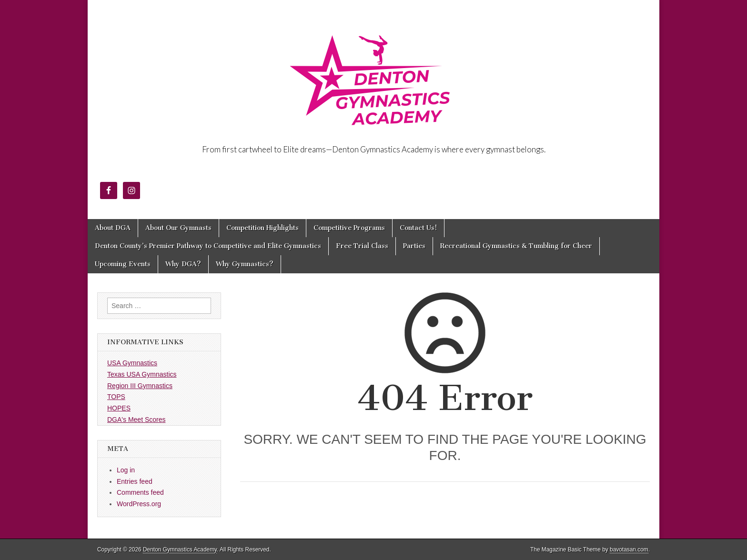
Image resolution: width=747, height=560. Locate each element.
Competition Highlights (262, 228)
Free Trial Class (362, 246)
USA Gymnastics (132, 363)
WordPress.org (139, 504)
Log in (126, 470)
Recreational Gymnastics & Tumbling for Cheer (516, 246)
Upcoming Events (123, 264)
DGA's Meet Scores (136, 420)
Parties (414, 246)
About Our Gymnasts (178, 228)
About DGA (113, 228)
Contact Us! (418, 228)
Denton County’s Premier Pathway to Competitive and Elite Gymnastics (208, 246)
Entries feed (135, 481)
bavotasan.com (629, 550)
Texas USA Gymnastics (142, 374)
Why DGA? (183, 264)
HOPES (119, 408)
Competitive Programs (349, 228)
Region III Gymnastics (140, 386)
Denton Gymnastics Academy (180, 550)
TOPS (116, 397)
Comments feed (140, 492)
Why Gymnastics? (245, 264)
